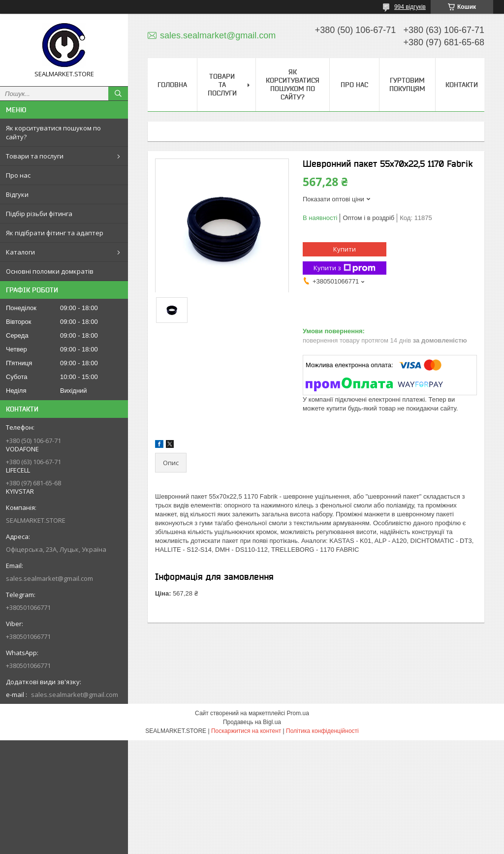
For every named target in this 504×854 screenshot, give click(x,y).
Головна (172, 85)
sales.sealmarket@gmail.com (49, 578)
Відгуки (17, 194)
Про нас (18, 175)
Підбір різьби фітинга (39, 214)
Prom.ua (298, 713)
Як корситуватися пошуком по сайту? (53, 132)
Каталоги (20, 252)
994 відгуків (410, 7)
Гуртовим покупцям (407, 84)
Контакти (462, 85)
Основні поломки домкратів (50, 271)
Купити (345, 249)
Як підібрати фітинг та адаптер (55, 233)
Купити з (345, 268)
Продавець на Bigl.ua (252, 722)
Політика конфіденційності (322, 731)
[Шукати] (118, 94)
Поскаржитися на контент (246, 731)
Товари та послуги (35, 156)
